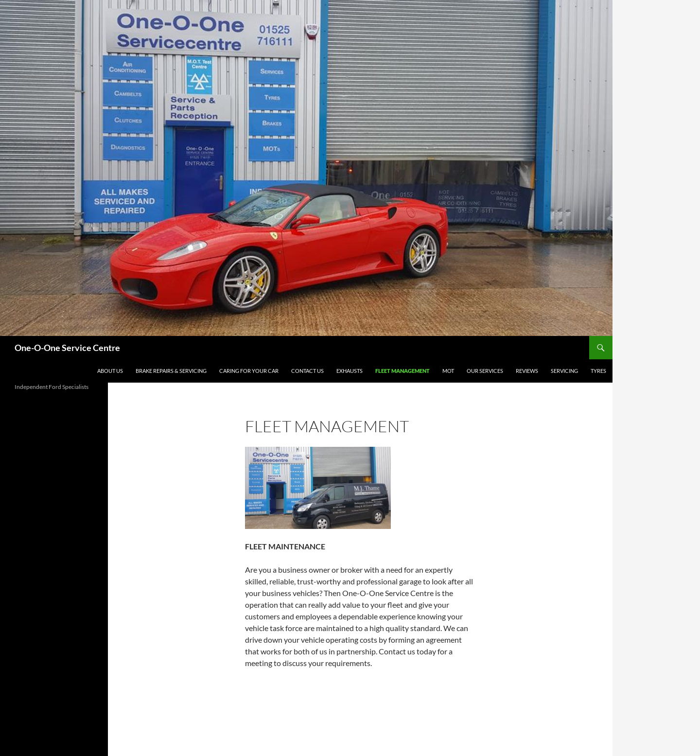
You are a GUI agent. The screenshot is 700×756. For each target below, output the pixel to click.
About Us (110, 371)
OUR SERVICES (485, 371)
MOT (448, 371)
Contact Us (307, 371)
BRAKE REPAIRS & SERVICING (171, 371)
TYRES (598, 371)
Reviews (527, 371)
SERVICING (564, 371)
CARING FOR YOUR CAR (249, 371)
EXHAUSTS (350, 371)
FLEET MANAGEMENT (402, 371)
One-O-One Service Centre (67, 348)
